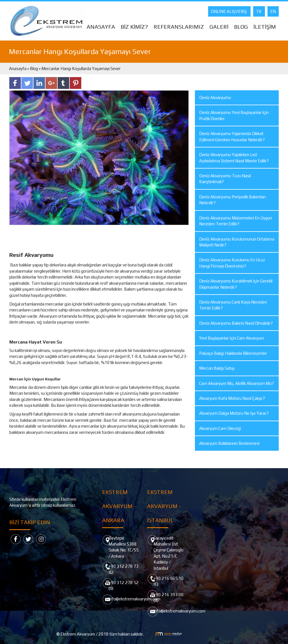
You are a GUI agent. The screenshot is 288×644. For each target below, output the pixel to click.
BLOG (241, 27)
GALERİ (219, 27)
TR (259, 11)
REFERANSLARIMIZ (179, 27)
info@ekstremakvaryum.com (134, 599)
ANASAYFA (101, 27)
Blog (34, 69)
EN (273, 11)
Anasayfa (18, 69)
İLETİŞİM (265, 27)
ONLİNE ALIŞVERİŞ (229, 11)
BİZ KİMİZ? (134, 27)
